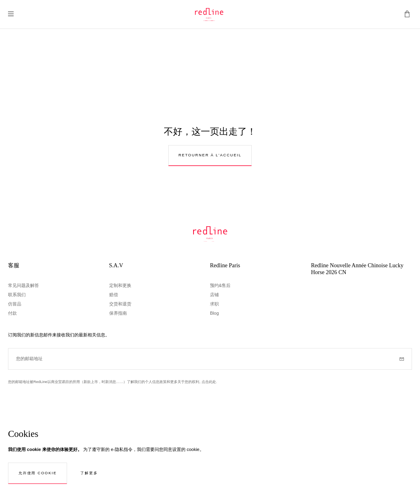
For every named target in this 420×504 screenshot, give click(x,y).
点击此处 (209, 382)
